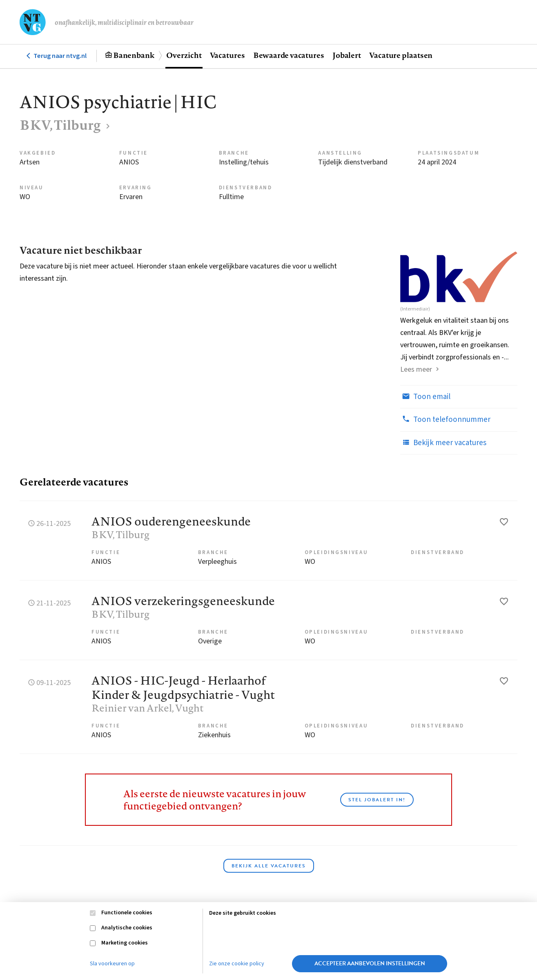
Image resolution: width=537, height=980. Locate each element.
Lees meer (416, 369)
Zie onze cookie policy (237, 964)
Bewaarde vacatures (289, 55)
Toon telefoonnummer (445, 419)
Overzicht (184, 55)
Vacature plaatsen (401, 55)
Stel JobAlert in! (377, 800)
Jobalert (347, 55)
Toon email (425, 397)
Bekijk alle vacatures (269, 866)
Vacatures (227, 55)
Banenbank (134, 55)
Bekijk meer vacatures (443, 443)
